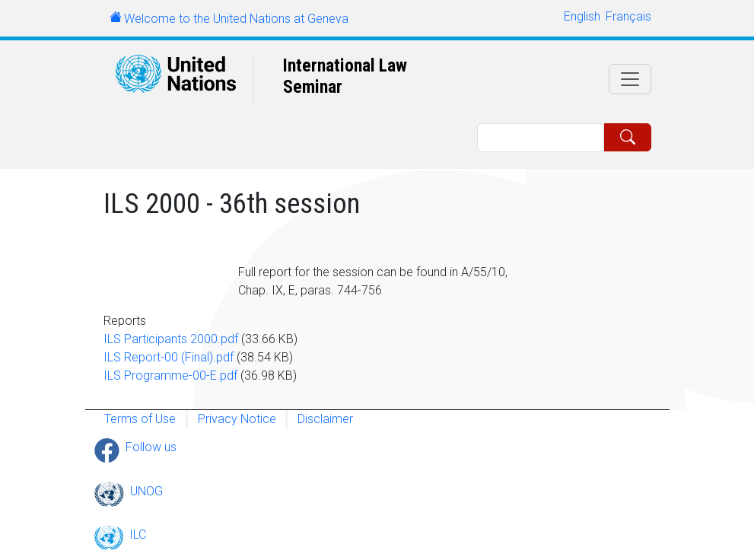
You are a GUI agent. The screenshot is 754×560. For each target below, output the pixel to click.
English (582, 16)
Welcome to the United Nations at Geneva (236, 19)
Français (628, 16)
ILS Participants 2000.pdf (171, 339)
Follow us (151, 447)
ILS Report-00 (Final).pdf (169, 357)
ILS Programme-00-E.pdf (170, 375)
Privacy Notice (237, 419)
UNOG (146, 491)
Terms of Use (140, 419)
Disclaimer (325, 419)
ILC (138, 535)
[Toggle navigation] (630, 79)
